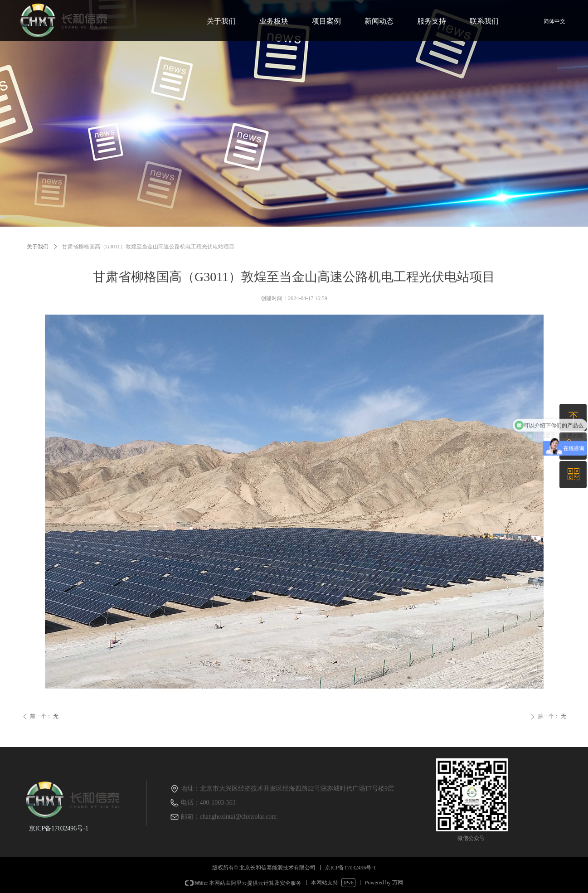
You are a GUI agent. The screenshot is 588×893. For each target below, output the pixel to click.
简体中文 (554, 21)
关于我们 (38, 247)
